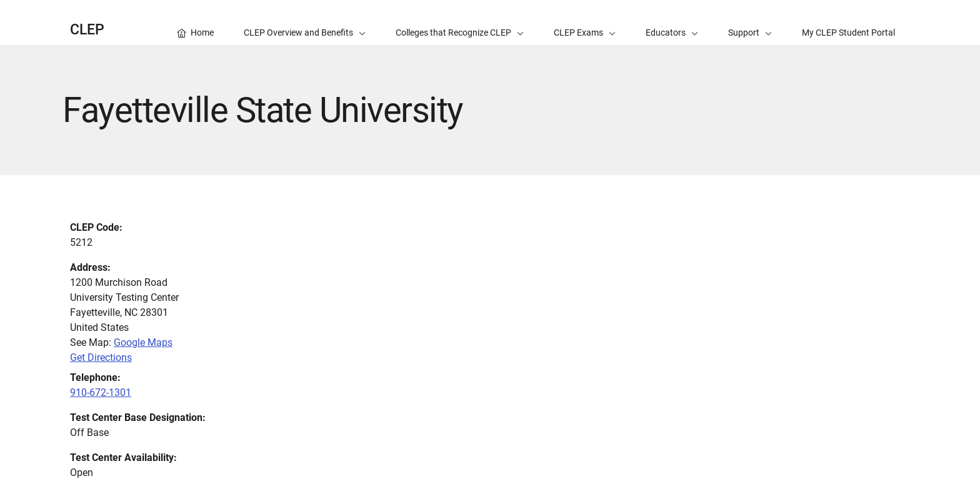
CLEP (87, 30)
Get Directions (101, 357)
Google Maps (143, 342)
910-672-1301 (101, 392)
